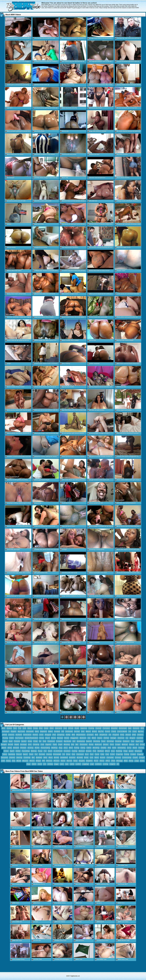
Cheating (36, 745)
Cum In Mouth (122, 731)
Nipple (17, 745)
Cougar (118, 745)
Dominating (122, 748)
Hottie (142, 761)
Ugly (130, 728)
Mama (30, 728)
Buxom (103, 758)
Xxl (40, 741)
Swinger (113, 738)
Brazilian (72, 758)
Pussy (40, 751)
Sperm (25, 754)
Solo (83, 731)
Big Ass (141, 731)
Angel (60, 745)
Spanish (89, 741)
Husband (19, 735)
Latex (62, 764)
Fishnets (17, 741)
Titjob (55, 745)
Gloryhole (5, 758)
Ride (109, 748)
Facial (97, 754)
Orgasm (14, 731)
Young (35, 728)
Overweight (57, 754)
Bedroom (83, 738)
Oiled (113, 761)
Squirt (12, 751)
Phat (54, 735)
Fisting (127, 754)
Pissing (5, 738)
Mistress (49, 761)
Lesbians (98, 764)
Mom (4, 728)
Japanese (84, 728)
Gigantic (48, 745)
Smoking (118, 741)
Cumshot (140, 738)
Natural (132, 745)
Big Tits (101, 731)
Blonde (56, 758)
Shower (106, 745)
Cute (107, 754)
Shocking (97, 741)
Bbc (33, 758)
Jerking (50, 764)
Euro (87, 754)
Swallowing (81, 741)
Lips (67, 764)
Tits (130, 731)
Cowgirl (142, 758)
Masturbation (81, 735)
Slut (73, 745)
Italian (34, 764)
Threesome (84, 745)
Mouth (19, 761)
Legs (92, 764)
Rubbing (119, 751)
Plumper (23, 748)
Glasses (12, 758)
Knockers (67, 751)
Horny (131, 761)
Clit (110, 735)
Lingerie (112, 764)
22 (84, 717)
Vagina (5, 741)
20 (75, 717)
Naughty (82, 761)
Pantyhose (51, 741)
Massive (25, 761)
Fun (45, 751)
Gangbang (61, 735)
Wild (73, 735)
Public (12, 738)
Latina (72, 764)
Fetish (112, 754)
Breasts (89, 751)
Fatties (89, 748)
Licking (106, 764)
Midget (38, 761)
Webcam (125, 745)
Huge (29, 764)
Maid (126, 761)
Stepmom (43, 731)
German (77, 731)
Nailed (63, 761)
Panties (35, 735)
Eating (83, 748)
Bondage (23, 745)
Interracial (59, 728)
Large (137, 761)
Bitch (71, 748)
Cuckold (98, 728)
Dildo (134, 735)
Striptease (138, 751)
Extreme (11, 735)
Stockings (110, 741)
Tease (103, 741)
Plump (91, 745)
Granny (9, 728)
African (71, 728)
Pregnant (116, 735)
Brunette (80, 758)
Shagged (48, 735)
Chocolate (110, 758)
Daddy (68, 735)
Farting (77, 748)
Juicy (66, 748)
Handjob (57, 731)
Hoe (137, 745)
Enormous (80, 754)
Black (51, 758)
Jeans (40, 764)
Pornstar (42, 754)
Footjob (133, 754)
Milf (44, 761)
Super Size (139, 741)
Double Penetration (31, 738)
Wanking (54, 748)
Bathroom (98, 745)
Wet (77, 745)
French (108, 731)
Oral (14, 761)
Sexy (113, 751)
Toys (133, 741)
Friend (114, 731)
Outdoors (126, 741)
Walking (34, 751)
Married (69, 761)
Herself (10, 745)
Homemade (123, 728)
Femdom (59, 741)
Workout (82, 751)
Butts (114, 748)
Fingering (119, 754)
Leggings (86, 764)
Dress (68, 754)
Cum (92, 758)
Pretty (36, 741)
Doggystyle (74, 738)
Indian (46, 728)
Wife (142, 728)
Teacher (141, 748)
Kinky (30, 741)
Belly (45, 758)
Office (108, 761)
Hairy (37, 731)
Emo (73, 754)
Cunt (42, 745)
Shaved (128, 735)
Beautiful (114, 728)
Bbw (97, 735)
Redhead (101, 751)
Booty (10, 748)
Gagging (140, 754)
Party (122, 735)
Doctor (67, 738)
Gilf (63, 731)
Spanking (12, 754)
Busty (86, 758)
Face (92, 754)
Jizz (45, 764)
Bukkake (39, 758)
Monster (57, 761)
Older (52, 728)
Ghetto (6, 751)
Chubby (103, 748)
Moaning (67, 745)
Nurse (96, 761)
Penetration (27, 735)
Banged (4, 745)
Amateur (140, 735)
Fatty (102, 754)
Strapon (132, 738)
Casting (75, 751)
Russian (60, 738)
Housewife (30, 731)
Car (127, 738)
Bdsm (97, 758)
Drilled (5, 735)
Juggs (56, 764)
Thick (112, 745)
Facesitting (26, 751)
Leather (78, 764)
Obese (102, 761)
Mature (88, 731)
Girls (30, 745)
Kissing (49, 754)
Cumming (27, 758)
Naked (4, 748)
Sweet (135, 748)
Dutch (50, 751)
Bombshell (64, 758)
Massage (120, 761)
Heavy (8, 761)
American (121, 738)
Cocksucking (127, 758)
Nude (11, 741)
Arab (24, 728)
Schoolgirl (6, 731)
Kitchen (106, 738)
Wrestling (96, 748)
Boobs (37, 748)
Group (142, 745)
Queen (131, 751)
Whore (107, 751)
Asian (41, 735)
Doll (74, 741)
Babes (51, 731)
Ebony (54, 738)
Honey (42, 738)
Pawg (125, 751)
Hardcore (136, 728)
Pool (94, 751)
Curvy (129, 748)
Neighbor (89, 761)
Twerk (31, 754)
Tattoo (5, 754)
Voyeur (100, 738)
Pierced (19, 754)
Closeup (118, 758)
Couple (135, 758)
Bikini (94, 738)
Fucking (91, 728)
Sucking (31, 748)
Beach (48, 738)
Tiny (20, 728)
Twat (44, 741)
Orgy (61, 748)
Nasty (75, 761)
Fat (64, 754)
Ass (89, 738)
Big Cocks (21, 731)
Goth (3, 761)
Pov (36, 754)
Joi (118, 764)
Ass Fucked (19, 738)
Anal (65, 728)
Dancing (19, 758)
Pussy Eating (45, 748)
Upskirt (24, 741)
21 (79, 717)
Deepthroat (103, 735)
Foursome (106, 728)
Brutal (77, 728)
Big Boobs (68, 741)
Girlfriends (69, 731)
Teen (15, 728)
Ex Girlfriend (58, 751)
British (94, 731)
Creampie (90, 735)
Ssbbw (18, 751)
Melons (32, 761)
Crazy (135, 731)
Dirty (41, 728)
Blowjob (16, 748)
